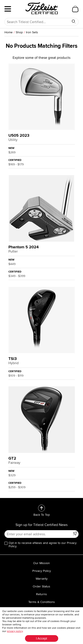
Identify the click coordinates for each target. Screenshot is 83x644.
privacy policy (15, 631)
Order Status (41, 586)
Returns (41, 594)
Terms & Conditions (42, 602)
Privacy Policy (42, 571)
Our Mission (41, 563)
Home (9, 32)
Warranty (42, 579)
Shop (19, 32)
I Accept (42, 638)
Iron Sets (32, 32)
